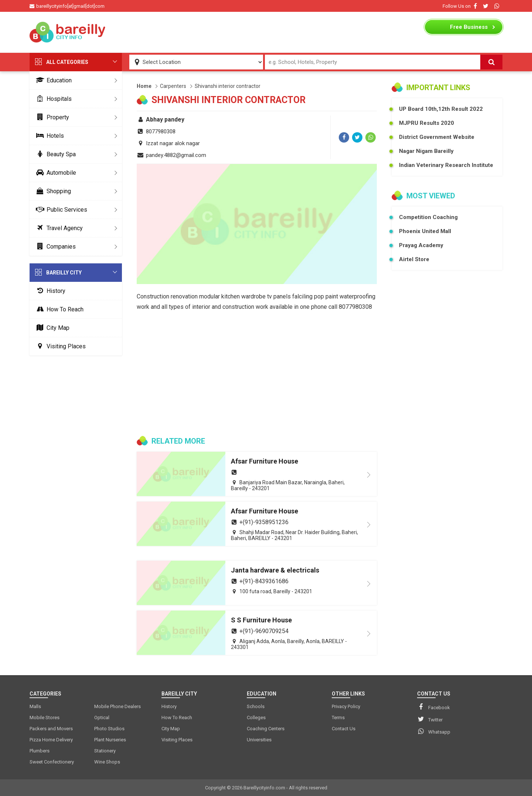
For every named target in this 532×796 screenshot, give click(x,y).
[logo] (68, 32)
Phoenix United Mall (425, 231)
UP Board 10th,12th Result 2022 (441, 109)
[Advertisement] (266, 32)
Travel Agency (58, 228)
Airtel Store (414, 259)
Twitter (430, 719)
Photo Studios (109, 729)
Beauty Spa (54, 154)
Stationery (105, 751)
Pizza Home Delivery (51, 740)
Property (51, 117)
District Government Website (437, 137)
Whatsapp (434, 731)
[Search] (491, 62)
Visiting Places (59, 346)
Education (52, 80)
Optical (102, 718)
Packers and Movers (51, 729)
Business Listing (469, 29)
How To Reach (58, 309)
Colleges (256, 718)
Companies (54, 247)
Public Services (60, 210)
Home (144, 86)
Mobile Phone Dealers (117, 706)
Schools (256, 706)
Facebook (434, 707)
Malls (35, 706)
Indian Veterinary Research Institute (446, 165)
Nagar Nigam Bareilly (426, 151)
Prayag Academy (421, 245)
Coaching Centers (266, 729)
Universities (259, 740)
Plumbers (40, 751)
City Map (51, 328)
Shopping (52, 191)
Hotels (49, 136)
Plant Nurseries (110, 740)
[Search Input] (373, 62)
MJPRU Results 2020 (427, 123)
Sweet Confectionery (52, 762)
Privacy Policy (346, 706)
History (49, 291)
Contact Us (344, 729)
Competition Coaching (428, 217)
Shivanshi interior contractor (228, 86)
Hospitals (52, 99)
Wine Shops (107, 762)
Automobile (55, 173)
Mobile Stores (45, 718)
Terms (338, 718)
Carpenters (173, 86)
